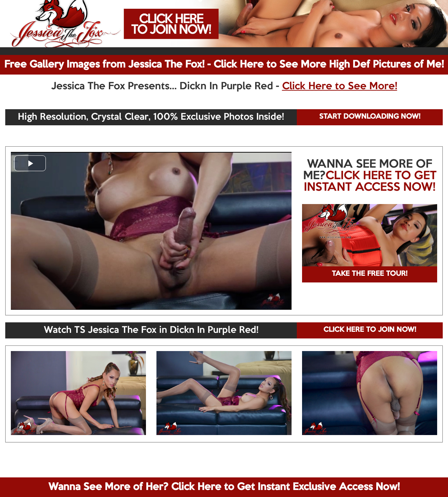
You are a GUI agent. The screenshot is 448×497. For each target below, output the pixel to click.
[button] (30, 163)
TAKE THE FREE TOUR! (370, 274)
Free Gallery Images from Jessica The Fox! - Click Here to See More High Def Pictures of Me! (224, 65)
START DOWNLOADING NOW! (370, 117)
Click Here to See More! (340, 86)
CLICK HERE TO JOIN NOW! (370, 330)
